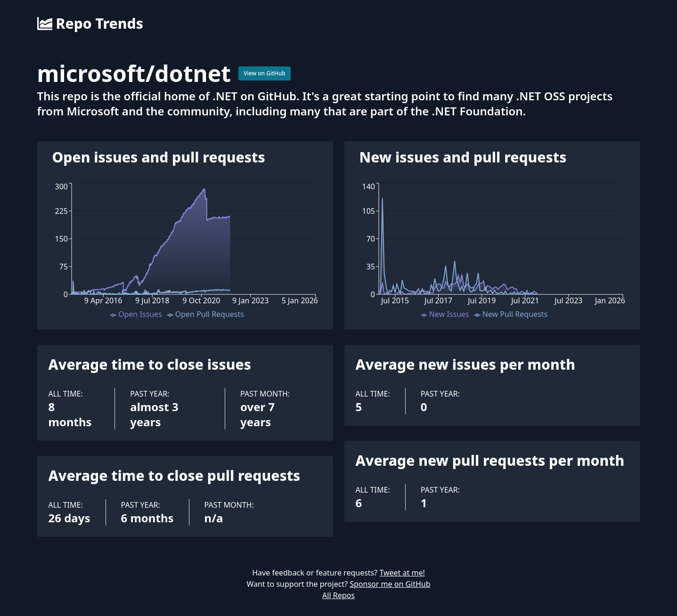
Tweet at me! (402, 573)
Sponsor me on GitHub (390, 584)
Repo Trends (90, 24)
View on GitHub (265, 73)
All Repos (338, 595)
